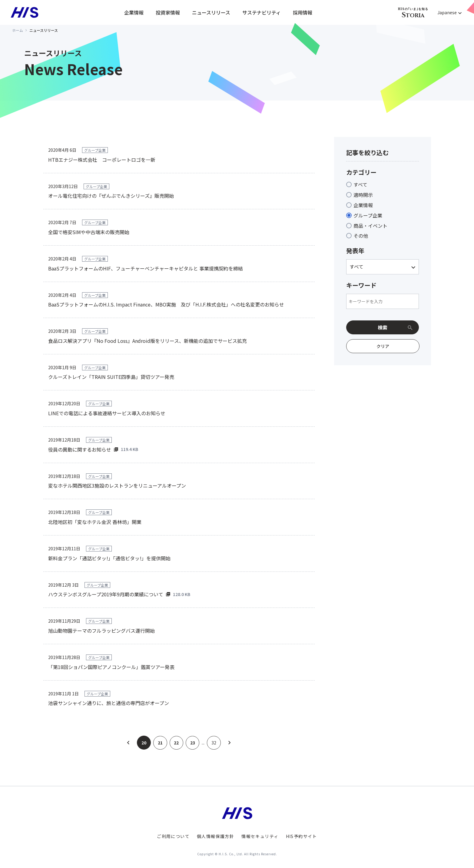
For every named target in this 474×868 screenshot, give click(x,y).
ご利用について (173, 836)
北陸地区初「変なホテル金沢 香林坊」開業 (95, 522)
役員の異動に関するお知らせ (80, 449)
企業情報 (134, 12)
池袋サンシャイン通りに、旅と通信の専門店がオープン (109, 703)
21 (160, 743)
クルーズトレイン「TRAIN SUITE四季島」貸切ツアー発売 (111, 377)
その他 (361, 236)
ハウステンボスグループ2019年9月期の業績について (106, 594)
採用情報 (303, 12)
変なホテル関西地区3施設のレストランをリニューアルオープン (117, 485)
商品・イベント (370, 226)
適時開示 (363, 195)
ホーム (18, 30)
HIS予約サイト (302, 836)
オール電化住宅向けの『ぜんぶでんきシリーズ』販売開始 (111, 196)
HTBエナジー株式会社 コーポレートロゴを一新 (102, 160)
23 (193, 743)
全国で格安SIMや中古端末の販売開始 (89, 232)
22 (176, 743)
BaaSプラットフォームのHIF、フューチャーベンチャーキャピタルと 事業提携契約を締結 (146, 268)
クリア (383, 346)
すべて (360, 184)
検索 (383, 327)
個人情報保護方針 (215, 836)
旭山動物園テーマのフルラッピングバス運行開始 (101, 631)
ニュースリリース (211, 12)
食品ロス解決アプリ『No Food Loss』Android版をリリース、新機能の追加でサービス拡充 (148, 341)
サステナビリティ (262, 12)
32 (214, 743)
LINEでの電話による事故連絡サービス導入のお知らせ (107, 413)
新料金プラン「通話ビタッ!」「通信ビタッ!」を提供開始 (109, 558)
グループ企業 (368, 215)
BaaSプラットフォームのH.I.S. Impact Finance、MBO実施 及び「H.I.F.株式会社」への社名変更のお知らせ (166, 304)
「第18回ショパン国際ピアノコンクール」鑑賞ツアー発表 (111, 667)
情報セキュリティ (260, 836)
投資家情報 (168, 12)
